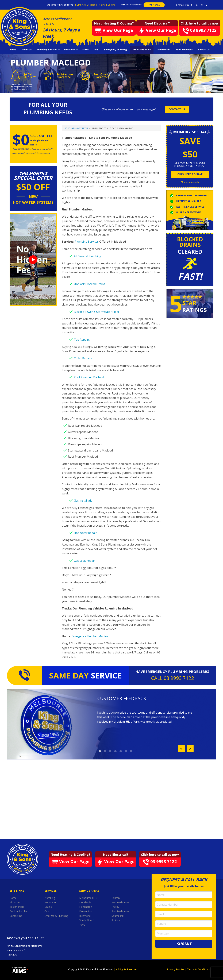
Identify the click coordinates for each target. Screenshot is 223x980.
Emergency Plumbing (115, 50)
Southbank (118, 916)
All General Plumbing (88, 256)
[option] (145, 717)
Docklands (86, 902)
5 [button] (121, 751)
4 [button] (116, 751)
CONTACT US (177, 109)
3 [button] (110, 751)
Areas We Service (142, 50)
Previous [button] (181, 749)
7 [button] (131, 751)
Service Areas (89, 891)
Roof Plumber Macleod (89, 377)
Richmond (85, 916)
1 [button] (100, 751)
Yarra (82, 925)
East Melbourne (121, 902)
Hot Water (69, 50)
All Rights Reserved (127, 969)
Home (13, 50)
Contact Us (204, 50)
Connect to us (183, 5)
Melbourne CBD (88, 898)
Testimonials (163, 50)
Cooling (111, 5)
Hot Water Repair (85, 533)
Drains (85, 50)
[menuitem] (13, 50)
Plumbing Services (47, 50)
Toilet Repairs (83, 358)
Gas (96, 50)
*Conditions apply (190, 182)
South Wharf (87, 920)
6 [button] (126, 751)
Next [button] (190, 749)
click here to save (190, 174)
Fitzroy (116, 907)
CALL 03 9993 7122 (173, 678)
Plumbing (80, 5)
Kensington (86, 911)
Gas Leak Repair (84, 561)
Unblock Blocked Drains (89, 284)
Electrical (91, 5)
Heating (102, 5)
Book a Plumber (184, 50)
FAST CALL (154, 5)
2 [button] (105, 751)
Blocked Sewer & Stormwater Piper (97, 312)
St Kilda (116, 920)
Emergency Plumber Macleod (90, 636)
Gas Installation (84, 501)
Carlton (116, 898)
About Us (27, 50)
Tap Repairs (82, 340)
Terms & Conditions (198, 969)
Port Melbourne (121, 911)
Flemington (86, 907)
